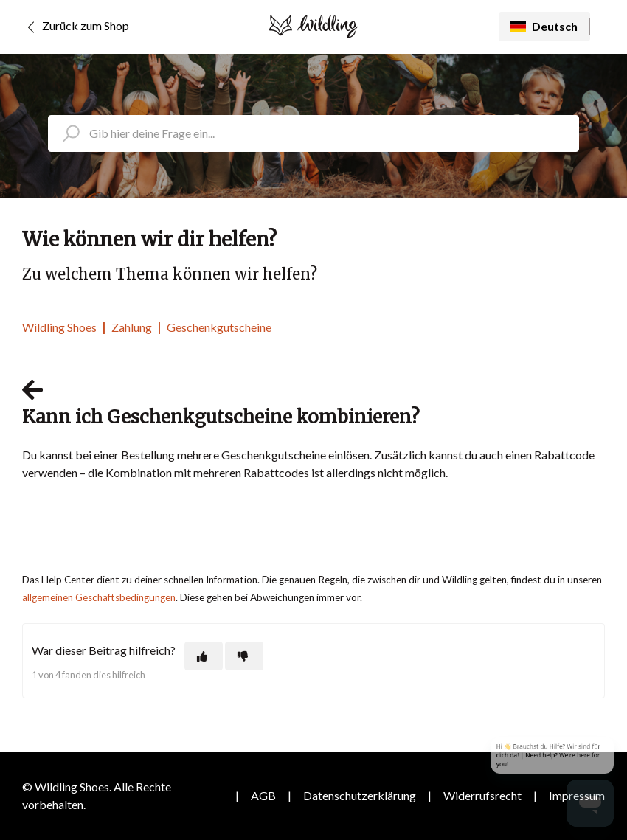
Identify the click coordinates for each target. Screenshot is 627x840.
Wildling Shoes (59, 327)
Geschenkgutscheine (219, 327)
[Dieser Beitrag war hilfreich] (204, 656)
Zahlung (132, 327)
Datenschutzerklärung (360, 795)
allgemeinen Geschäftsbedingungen (99, 597)
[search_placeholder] (313, 133)
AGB (263, 795)
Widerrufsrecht (482, 795)
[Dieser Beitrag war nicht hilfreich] (244, 656)
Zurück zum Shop (76, 27)
